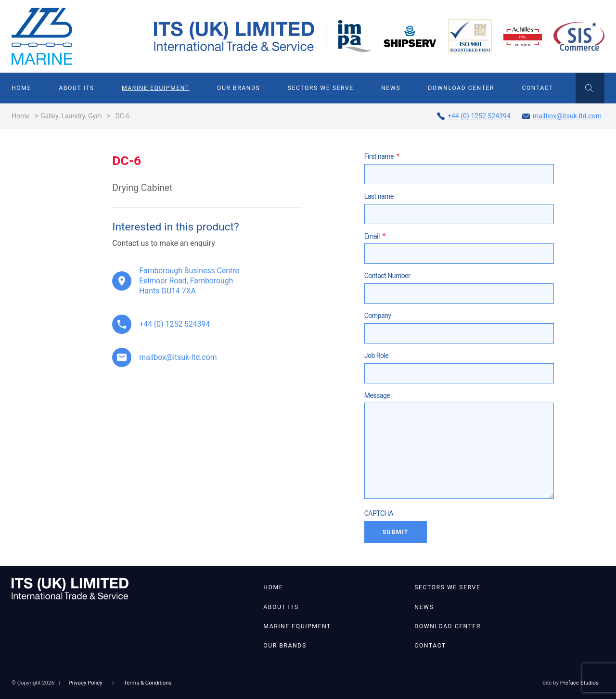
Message (377, 395)
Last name (379, 196)
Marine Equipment (156, 88)
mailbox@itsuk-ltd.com (562, 116)
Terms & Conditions (148, 683)
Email (375, 236)
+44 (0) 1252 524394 (474, 116)
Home (21, 88)
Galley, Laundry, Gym (71, 116)
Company (378, 316)
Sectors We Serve (321, 88)
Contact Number (387, 276)
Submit (396, 532)
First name (382, 156)
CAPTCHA (379, 513)
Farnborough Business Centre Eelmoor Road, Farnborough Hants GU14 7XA (189, 281)
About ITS (76, 88)
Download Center (461, 88)
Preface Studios (579, 683)
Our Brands (238, 88)
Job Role (377, 356)
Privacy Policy (85, 683)
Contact (537, 88)
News (391, 88)
